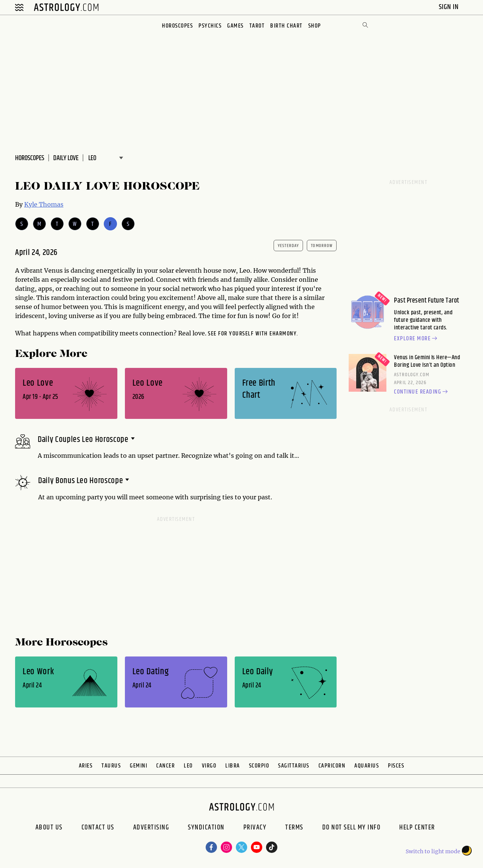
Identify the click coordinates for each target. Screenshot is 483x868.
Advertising (151, 828)
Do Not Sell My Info (351, 828)
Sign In (450, 7)
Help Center (417, 828)
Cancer (165, 766)
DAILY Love (66, 158)
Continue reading (422, 392)
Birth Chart (286, 26)
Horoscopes (177, 26)
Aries (86, 766)
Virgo (209, 766)
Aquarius (367, 766)
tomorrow (322, 246)
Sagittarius (294, 766)
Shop (315, 26)
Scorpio (259, 766)
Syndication (206, 828)
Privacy (255, 828)
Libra (233, 766)
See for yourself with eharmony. (253, 334)
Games (235, 26)
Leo (188, 766)
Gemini (138, 766)
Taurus (111, 766)
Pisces (396, 766)
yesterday (288, 246)
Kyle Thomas (44, 204)
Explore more (417, 339)
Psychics (210, 26)
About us (49, 828)
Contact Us (98, 828)
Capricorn (332, 766)
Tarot (257, 26)
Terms (294, 828)
